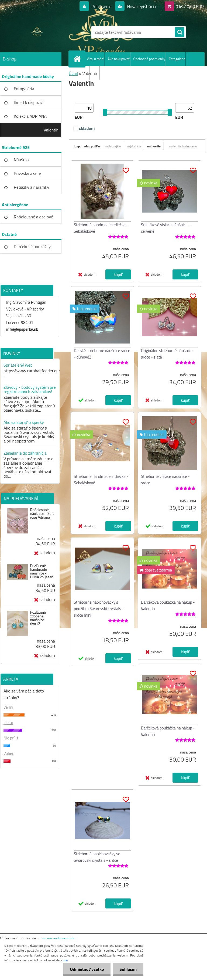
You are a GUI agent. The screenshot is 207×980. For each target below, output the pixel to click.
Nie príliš (11, 738)
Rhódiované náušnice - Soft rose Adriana (42, 513)
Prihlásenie (101, 6)
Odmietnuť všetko (87, 969)
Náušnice (22, 160)
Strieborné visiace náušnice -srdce (165, 480)
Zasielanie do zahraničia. (25, 453)
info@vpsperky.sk (22, 329)
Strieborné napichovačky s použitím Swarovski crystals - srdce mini (99, 609)
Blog (96, 73)
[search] (180, 32)
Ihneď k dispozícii (29, 102)
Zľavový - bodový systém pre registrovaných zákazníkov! (30, 389)
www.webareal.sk (58, 938)
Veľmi (8, 707)
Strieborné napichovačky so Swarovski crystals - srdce (97, 857)
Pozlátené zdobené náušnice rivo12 (38, 618)
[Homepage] (78, 59)
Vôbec (9, 753)
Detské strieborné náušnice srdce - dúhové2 (102, 354)
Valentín (51, 130)
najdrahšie (134, 146)
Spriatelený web (18, 365)
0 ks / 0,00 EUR (190, 6)
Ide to (8, 723)
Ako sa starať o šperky (24, 422)
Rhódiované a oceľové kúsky (33, 219)
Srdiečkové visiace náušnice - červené (166, 228)
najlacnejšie (113, 146)
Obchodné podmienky (149, 59)
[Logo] (37, 32)
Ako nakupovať (119, 59)
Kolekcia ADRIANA (30, 116)
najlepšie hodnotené (183, 146)
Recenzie (83, 73)
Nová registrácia (141, 6)
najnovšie (154, 146)
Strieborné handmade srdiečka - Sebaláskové (101, 228)
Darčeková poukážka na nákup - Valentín (168, 605)
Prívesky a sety (27, 173)
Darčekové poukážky (32, 246)
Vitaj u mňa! (96, 59)
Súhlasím (128, 969)
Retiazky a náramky (32, 187)
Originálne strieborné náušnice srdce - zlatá (167, 354)
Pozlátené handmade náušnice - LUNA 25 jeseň (42, 571)
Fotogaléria (177, 59)
